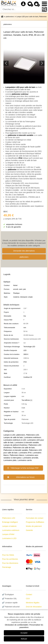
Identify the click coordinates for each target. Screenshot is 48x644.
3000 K (26, 354)
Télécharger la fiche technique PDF (25, 468)
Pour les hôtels (8, 555)
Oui (25, 316)
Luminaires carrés (25, 460)
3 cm (23, 408)
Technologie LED (29, 347)
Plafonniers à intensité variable (16, 450)
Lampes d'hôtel (8, 534)
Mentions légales (33, 603)
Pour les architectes (10, 559)
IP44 (20, 158)
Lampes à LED (9, 435)
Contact (29, 594)
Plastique (16, 293)
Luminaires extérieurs (33, 437)
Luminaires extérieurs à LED (15, 440)
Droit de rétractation (34, 607)
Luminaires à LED (9, 538)
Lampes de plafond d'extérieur (15, 445)
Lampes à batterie (9, 526)
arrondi (16, 289)
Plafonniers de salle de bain (24, 448)
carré (21, 289)
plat (24, 289)
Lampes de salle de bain (13, 437)
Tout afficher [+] (27, 400)
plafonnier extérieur (20, 94)
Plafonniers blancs (17, 455)
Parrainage (7, 567)
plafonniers (24, 257)
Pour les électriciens (10, 563)
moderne (16, 297)
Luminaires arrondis (30, 458)
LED (25, 350)
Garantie (29, 530)
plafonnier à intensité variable (20, 135)
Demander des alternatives (24, 251)
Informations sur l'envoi (25, 477)
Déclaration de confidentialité (16, 625)
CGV (28, 599)
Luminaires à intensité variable (27, 442)
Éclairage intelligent (10, 522)
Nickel (15, 285)
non (25, 328)
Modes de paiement (34, 526)
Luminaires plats (10, 460)
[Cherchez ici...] (22, 9)
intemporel (24, 297)
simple (30, 297)
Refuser (24, 639)
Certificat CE (28, 377)
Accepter (24, 633)
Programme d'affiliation (35, 522)
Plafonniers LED (33, 435)
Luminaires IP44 (25, 453)
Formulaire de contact (35, 518)
